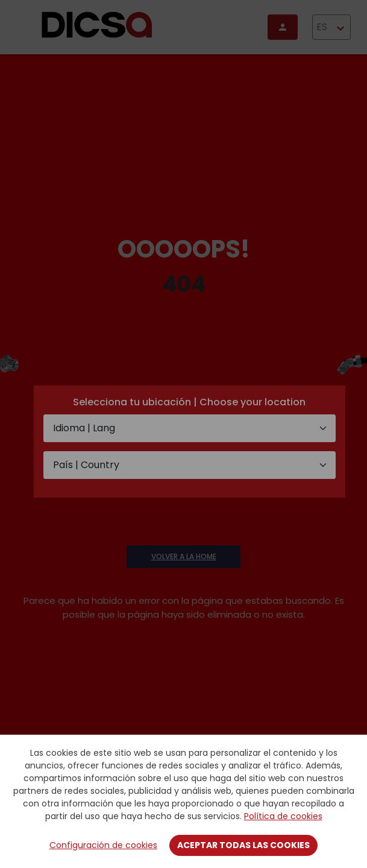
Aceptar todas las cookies (243, 845)
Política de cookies (283, 816)
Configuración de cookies (103, 845)
